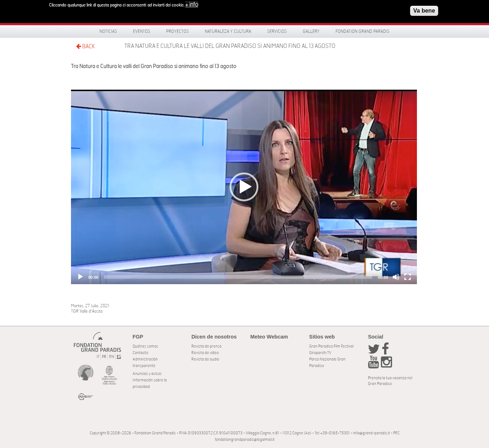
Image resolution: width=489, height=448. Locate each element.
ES (119, 357)
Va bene (424, 11)
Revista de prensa (206, 346)
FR (104, 357)
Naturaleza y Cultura (228, 31)
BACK (85, 46)
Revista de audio (205, 359)
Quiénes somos (145, 346)
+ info (192, 5)
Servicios (277, 31)
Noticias (108, 31)
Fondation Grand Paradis (363, 31)
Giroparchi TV (320, 353)
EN (112, 357)
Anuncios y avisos (147, 374)
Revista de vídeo (205, 353)
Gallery (311, 31)
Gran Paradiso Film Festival (331, 346)
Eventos (142, 31)
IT (98, 357)
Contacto (140, 353)
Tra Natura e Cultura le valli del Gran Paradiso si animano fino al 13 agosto (230, 46)
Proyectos (177, 31)
